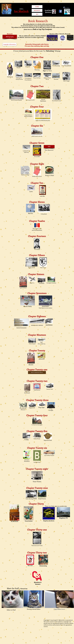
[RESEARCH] (37, 10)
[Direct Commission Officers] (37, 372)
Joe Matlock (21, 11)
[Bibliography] (10, 37)
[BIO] (37, 14)
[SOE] (49, 147)
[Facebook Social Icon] (60, 11)
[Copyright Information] (10, 44)
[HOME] (37, 7)
